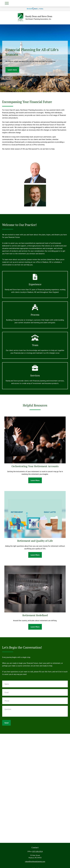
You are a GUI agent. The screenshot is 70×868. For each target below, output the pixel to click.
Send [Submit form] (6, 723)
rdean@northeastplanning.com (35, 861)
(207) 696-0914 (37, 851)
